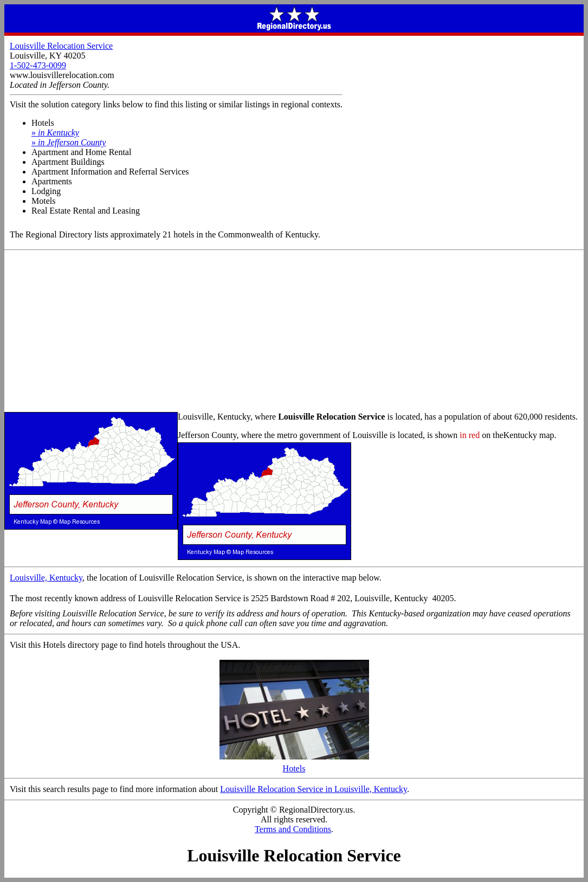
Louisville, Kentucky (46, 578)
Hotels (294, 765)
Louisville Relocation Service (61, 46)
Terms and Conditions (293, 829)
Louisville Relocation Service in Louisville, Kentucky (314, 789)
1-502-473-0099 (38, 65)
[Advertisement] (294, 332)
